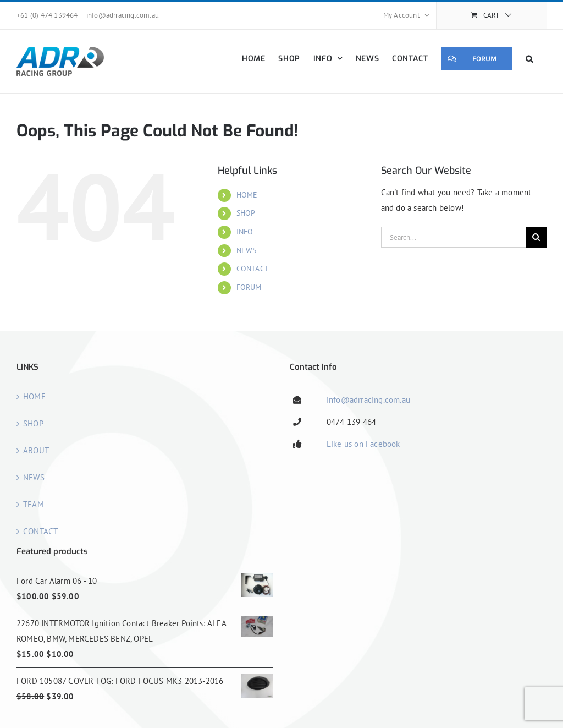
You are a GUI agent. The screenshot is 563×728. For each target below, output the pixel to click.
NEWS (247, 250)
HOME (247, 195)
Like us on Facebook (363, 444)
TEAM (34, 504)
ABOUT (36, 450)
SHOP (246, 213)
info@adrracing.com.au (123, 15)
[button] (529, 59)
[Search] (536, 237)
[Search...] (453, 237)
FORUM (249, 287)
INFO (245, 232)
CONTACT (253, 269)
